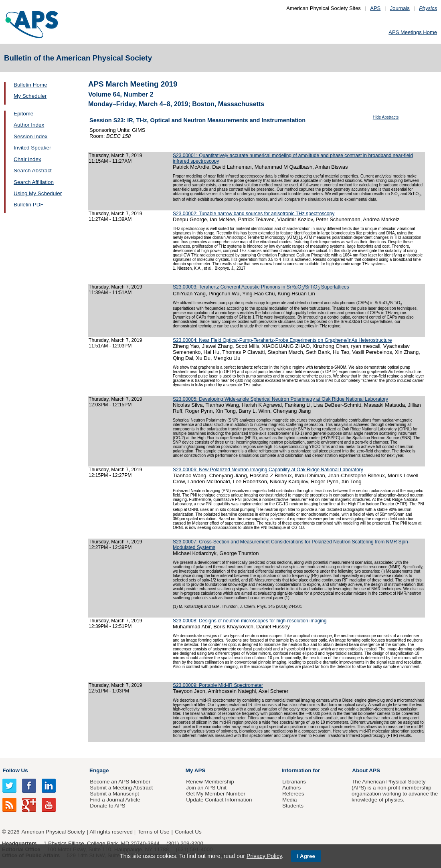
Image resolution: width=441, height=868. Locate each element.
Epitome (23, 114)
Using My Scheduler (38, 193)
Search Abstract (33, 171)
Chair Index (27, 159)
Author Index (29, 125)
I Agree (306, 856)
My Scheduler (30, 96)
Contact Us (188, 832)
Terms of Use (153, 832)
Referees (293, 794)
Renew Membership (210, 782)
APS (375, 8)
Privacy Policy (264, 856)
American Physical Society (53, 832)
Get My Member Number (216, 794)
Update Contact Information (219, 800)
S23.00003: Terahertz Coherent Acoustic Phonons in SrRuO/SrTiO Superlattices (261, 287)
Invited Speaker (32, 148)
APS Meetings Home (413, 32)
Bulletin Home (30, 85)
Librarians (294, 782)
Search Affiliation (34, 182)
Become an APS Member (120, 782)
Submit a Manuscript (114, 794)
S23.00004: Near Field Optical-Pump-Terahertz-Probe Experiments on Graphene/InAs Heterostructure (282, 340)
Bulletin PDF (29, 205)
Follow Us (15, 770)
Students (293, 806)
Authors (291, 788)
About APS (366, 770)
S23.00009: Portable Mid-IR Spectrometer (218, 685)
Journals (400, 8)
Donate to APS (107, 806)
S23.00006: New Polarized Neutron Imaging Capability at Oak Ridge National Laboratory (268, 470)
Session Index (30, 136)
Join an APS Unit (206, 788)
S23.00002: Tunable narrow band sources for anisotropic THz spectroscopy (254, 214)
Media (290, 800)
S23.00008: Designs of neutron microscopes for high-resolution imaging (250, 621)
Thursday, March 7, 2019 (115, 155)
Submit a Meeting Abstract (121, 788)
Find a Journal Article (115, 800)
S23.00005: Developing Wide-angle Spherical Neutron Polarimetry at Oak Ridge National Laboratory (280, 399)
